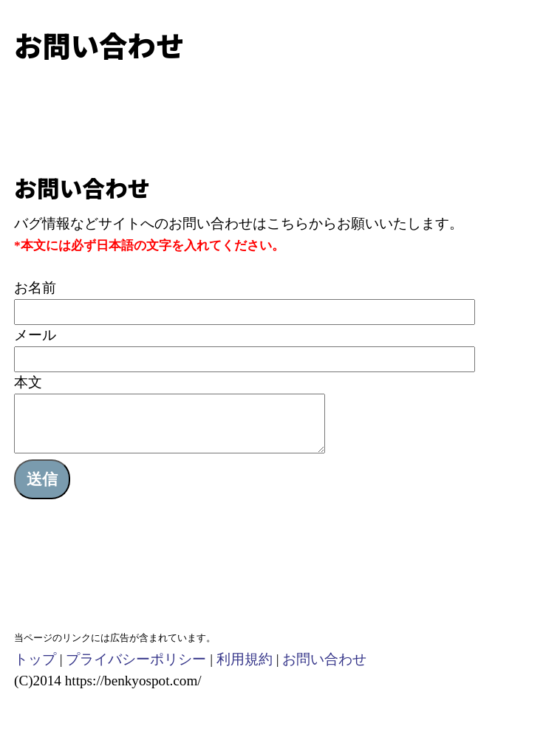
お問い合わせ (324, 670)
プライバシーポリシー (136, 670)
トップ (35, 670)
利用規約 (245, 670)
